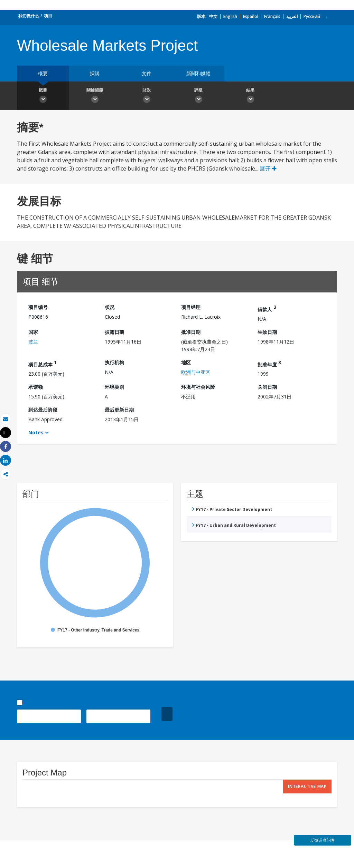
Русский (312, 16)
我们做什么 (29, 16)
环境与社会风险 (198, 387)
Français (272, 16)
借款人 (267, 308)
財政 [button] (147, 96)
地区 (186, 362)
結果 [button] (250, 96)
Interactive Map (307, 786)
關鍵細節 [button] (95, 96)
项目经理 (191, 307)
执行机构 (114, 362)
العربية (292, 16)
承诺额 (36, 387)
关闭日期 (267, 387)
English (230, 16)
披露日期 (114, 332)
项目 (48, 16)
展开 (268, 168)
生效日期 (267, 332)
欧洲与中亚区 (196, 372)
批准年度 (269, 363)
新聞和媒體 (198, 73)
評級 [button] (198, 96)
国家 (33, 332)
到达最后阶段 (43, 410)
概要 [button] (43, 96)
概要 (43, 73)
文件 (147, 73)
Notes (36, 432)
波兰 (33, 342)
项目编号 (38, 307)
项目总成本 (43, 363)
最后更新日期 (119, 410)
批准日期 (191, 332)
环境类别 (114, 387)
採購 (95, 73)
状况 (110, 307)
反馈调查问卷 (323, 840)
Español (251, 16)
